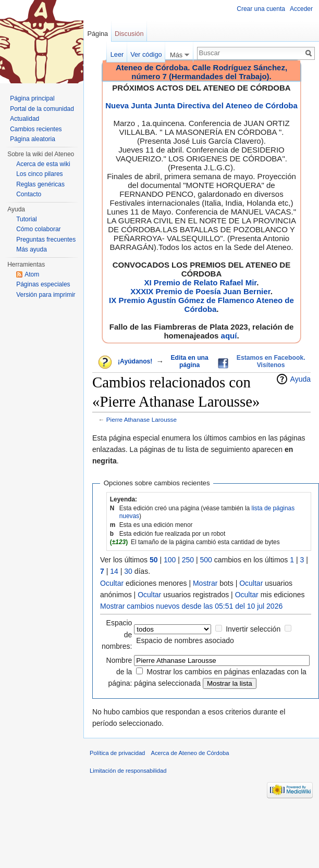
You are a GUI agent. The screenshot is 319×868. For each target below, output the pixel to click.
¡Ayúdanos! (135, 361)
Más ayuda (32, 249)
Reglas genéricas (40, 184)
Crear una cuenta (261, 9)
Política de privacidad (117, 753)
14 (114, 571)
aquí (229, 336)
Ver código (146, 54)
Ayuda (300, 379)
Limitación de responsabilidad (128, 771)
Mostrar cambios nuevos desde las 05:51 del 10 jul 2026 (191, 606)
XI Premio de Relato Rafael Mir (200, 282)
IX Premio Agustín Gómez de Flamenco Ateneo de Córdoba (201, 305)
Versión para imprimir (46, 295)
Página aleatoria (33, 139)
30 (128, 571)
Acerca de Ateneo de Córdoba (190, 753)
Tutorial (27, 219)
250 (188, 560)
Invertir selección (253, 629)
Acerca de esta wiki (43, 164)
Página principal (32, 98)
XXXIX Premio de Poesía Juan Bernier (200, 291)
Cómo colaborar (38, 229)
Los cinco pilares (39, 174)
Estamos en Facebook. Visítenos (271, 361)
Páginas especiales (43, 284)
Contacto (29, 194)
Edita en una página (190, 361)
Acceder (301, 9)
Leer (117, 54)
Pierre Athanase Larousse (142, 419)
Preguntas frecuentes (46, 240)
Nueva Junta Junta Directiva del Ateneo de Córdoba (201, 105)
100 (170, 560)
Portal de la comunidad (42, 109)
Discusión (129, 34)
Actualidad (24, 119)
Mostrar (205, 583)
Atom (32, 274)
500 (206, 560)
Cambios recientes (36, 129)
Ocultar (112, 583)
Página (97, 34)
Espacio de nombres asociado (185, 640)
